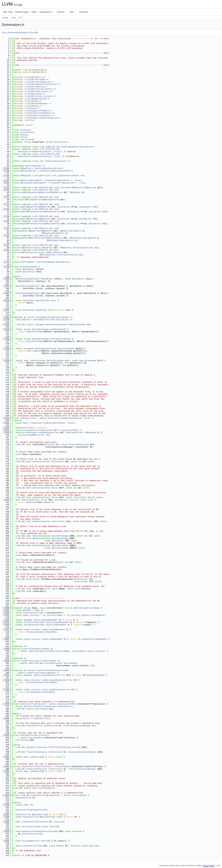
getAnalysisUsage (31, 831)
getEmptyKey (57, 329)
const (39, 661)
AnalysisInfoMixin (68, 704)
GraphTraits (61, 142)
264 (6, 670)
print (25, 846)
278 (6, 704)
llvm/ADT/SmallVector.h (38, 91)
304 (6, 766)
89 (6, 250)
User (91, 497)
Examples (84, 12)
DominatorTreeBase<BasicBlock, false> (40, 151)
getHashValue (53, 324)
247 (6, 629)
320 (6, 805)
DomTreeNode (27, 262)
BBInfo (26, 320)
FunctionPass (79, 795)
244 (6, 622)
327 (6, 822)
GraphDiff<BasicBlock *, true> (68, 183)
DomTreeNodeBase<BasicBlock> (77, 147)
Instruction (27, 132)
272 (6, 690)
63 (6, 188)
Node (37, 610)
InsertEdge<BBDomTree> (26, 207)
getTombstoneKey (59, 339)
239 (6, 610)
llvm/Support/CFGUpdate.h (40, 113)
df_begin (31, 632)
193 (6, 500)
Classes (62, 12)
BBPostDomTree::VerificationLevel (59, 255)
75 (6, 216)
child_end (51, 625)
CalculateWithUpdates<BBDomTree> (32, 192)
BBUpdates (26, 176)
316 (6, 795)
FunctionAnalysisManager (77, 726)
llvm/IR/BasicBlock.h (37, 99)
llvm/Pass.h (32, 108)
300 (6, 757)
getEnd (41, 310)
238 (6, 608)
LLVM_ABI (20, 324)
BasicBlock (64, 207)
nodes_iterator (31, 615)
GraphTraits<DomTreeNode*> (41, 673)
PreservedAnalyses (79, 444)
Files (73, 12)
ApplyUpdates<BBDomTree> (27, 231)
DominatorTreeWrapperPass (46, 795)
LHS (68, 361)
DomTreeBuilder (34, 166)
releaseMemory (29, 841)
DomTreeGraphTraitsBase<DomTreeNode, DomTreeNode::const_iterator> (67, 651)
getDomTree (40, 814)
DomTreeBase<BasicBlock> (48, 168)
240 (6, 613)
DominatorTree (28, 418)
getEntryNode (41, 620)
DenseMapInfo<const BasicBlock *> (53, 320)
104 (6, 286)
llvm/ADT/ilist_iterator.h (40, 96)
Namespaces (47, 12)
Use (80, 461)
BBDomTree (26, 168)
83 (6, 236)
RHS (100, 361)
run (45, 726)
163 (6, 428)
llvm (14, 18)
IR (21, 18)
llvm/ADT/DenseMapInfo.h (39, 82)
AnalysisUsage (50, 831)
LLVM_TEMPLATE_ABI (50, 147)
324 (6, 814)
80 (6, 228)
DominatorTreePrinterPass (35, 735)
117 (6, 317)
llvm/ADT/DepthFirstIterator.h (43, 84)
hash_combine (34, 351)
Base (25, 423)
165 (6, 432)
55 (6, 168)
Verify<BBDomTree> (23, 248)
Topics (34, 12)
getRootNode (94, 675)
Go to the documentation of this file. (20, 32)
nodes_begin (49, 629)
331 (6, 831)
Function (25, 130)
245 (6, 625)
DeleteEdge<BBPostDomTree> (28, 224)
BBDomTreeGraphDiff (31, 180)
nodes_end (47, 639)
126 (6, 339)
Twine (55, 589)
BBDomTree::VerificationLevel (77, 248)
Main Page (8, 12)
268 (6, 680)
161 (6, 423)
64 (6, 190)
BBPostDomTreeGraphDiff (34, 183)
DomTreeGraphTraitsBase (86, 608)
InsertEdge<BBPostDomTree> (28, 212)
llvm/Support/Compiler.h (39, 115)
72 (6, 209)
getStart (42, 300)
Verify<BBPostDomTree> (26, 252)
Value (23, 137)
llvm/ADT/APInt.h (35, 77)
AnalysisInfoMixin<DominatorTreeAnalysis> (48, 706)
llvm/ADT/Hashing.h (36, 87)
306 (6, 771)
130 (6, 349)
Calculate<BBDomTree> (72, 188)
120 (6, 324)
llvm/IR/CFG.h (33, 101)
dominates (38, 461)
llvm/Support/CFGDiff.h (38, 111)
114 (6, 310)
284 (6, 718)
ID (31, 805)
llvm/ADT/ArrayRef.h (37, 79)
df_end (82, 639)
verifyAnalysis (30, 826)
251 (6, 639)
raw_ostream (27, 139)
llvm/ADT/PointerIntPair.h (40, 89)
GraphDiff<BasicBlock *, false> (64, 180)
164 (6, 430)
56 (6, 171)
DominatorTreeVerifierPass (37, 766)
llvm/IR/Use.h (33, 106)
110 (6, 300)
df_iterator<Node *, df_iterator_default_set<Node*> (73, 615)
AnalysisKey (41, 709)
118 (6, 320)
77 (6, 221)
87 (6, 245)
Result (26, 718)
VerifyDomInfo (46, 788)
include (5, 18)
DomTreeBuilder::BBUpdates (81, 432)
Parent (41, 435)
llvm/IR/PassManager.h (38, 103)
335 (6, 841)
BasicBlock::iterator (67, 500)
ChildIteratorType (33, 613)
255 (6, 649)
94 (6, 262)
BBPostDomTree (28, 171)
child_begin (52, 622)
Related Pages (22, 12)
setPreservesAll (31, 834)
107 (6, 293)
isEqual (34, 361)
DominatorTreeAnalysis (33, 704)
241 (6, 615)
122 (6, 329)
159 (6, 418)
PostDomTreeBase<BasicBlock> (56, 171)
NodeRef (27, 610)
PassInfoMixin (36, 738)
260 (6, 661)
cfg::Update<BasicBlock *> (55, 161)
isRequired (36, 757)
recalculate (68, 430)
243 (6, 620)
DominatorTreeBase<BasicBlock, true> (39, 156)
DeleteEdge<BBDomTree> (26, 219)
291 (6, 735)
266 (6, 675)
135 (6, 361)
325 (6, 817)
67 (6, 197)
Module (24, 135)
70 (6, 204)
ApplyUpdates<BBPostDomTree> (29, 238)
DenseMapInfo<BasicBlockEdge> (53, 317)
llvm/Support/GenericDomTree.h (43, 118)
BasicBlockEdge (29, 267)
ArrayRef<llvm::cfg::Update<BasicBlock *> (59, 176)
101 (6, 279)
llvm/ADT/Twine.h (35, 94)
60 (6, 180)
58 (6, 176)
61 (6, 183)
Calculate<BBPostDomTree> (28, 200)
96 (6, 267)
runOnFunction (29, 822)
